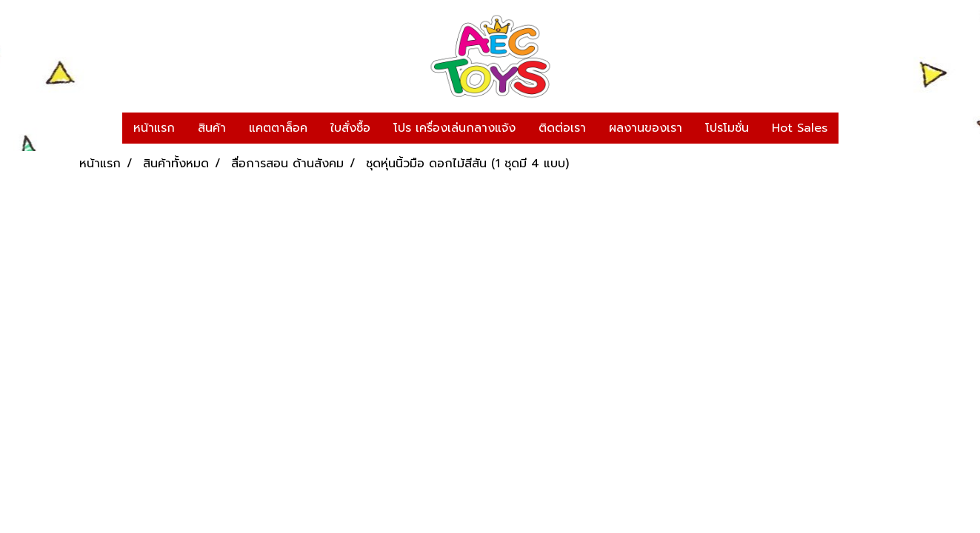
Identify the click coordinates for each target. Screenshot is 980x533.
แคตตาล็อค (278, 128)
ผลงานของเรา (646, 128)
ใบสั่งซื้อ (350, 128)
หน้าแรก (154, 128)
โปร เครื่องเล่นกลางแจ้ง (454, 128)
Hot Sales (800, 128)
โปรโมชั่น (727, 128)
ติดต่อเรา (562, 128)
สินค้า (212, 128)
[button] (852, 128)
